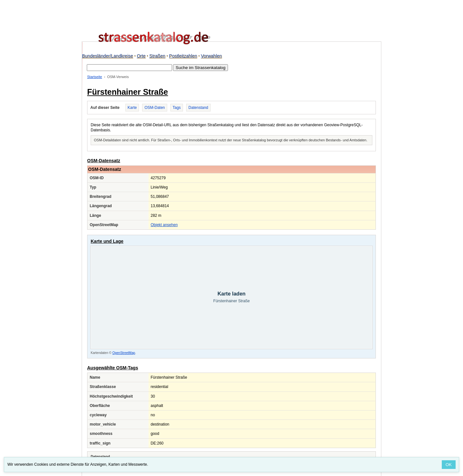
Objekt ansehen (164, 225)
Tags (177, 108)
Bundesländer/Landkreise (108, 56)
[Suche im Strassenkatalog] (129, 68)
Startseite (95, 77)
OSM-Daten (154, 108)
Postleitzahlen (183, 56)
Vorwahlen (211, 56)
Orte (141, 56)
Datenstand (198, 108)
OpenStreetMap (124, 353)
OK (449, 465)
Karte (132, 108)
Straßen (157, 56)
